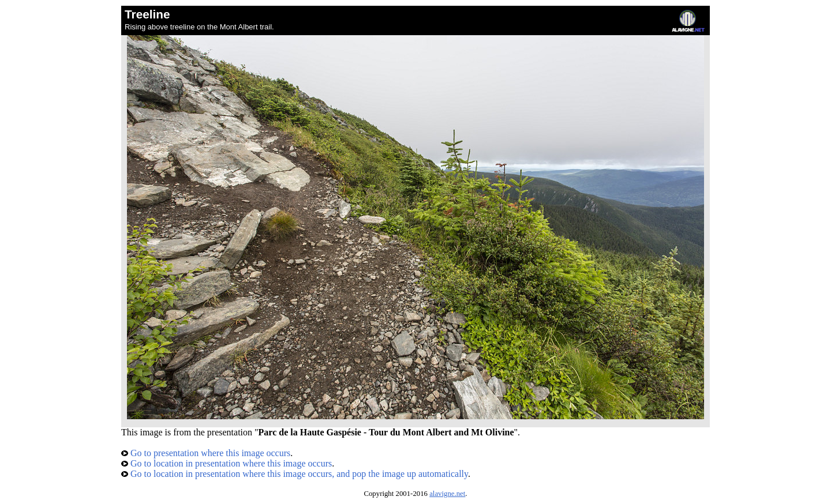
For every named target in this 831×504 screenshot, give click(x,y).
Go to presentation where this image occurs (206, 453)
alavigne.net (447, 494)
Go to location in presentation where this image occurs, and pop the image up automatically (295, 474)
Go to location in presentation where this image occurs (227, 463)
